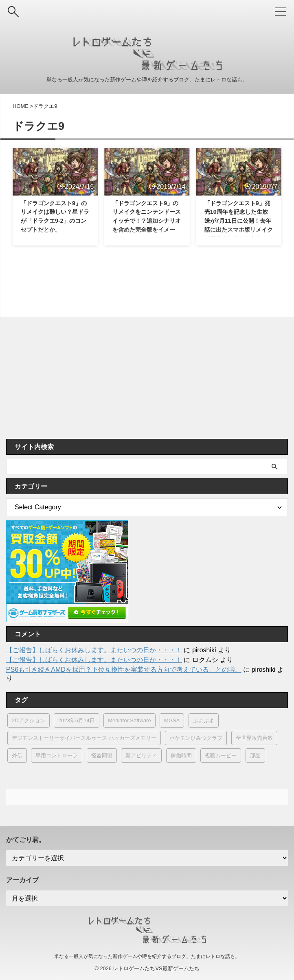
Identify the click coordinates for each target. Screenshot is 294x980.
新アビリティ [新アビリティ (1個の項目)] (141, 755)
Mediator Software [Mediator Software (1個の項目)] (129, 720)
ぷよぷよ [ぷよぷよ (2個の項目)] (204, 720)
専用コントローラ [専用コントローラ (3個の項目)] (57, 755)
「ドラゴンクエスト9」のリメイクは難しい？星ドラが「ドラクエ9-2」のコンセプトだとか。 (55, 223)
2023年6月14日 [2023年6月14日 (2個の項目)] (77, 720)
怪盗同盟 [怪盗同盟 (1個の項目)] (102, 755)
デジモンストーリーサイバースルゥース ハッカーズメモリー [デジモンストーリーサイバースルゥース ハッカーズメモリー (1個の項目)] (84, 738)
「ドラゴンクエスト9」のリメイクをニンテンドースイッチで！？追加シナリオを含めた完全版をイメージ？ (147, 223)
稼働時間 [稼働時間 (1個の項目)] (181, 755)
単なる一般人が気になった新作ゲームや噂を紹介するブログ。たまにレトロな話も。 (147, 956)
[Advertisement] (143, 378)
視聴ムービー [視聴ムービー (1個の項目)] (221, 755)
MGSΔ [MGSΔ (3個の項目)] (172, 720)
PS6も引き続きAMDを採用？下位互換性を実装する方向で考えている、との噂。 (124, 670)
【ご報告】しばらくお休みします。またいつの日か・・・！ (94, 650)
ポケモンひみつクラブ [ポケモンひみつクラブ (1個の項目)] (196, 738)
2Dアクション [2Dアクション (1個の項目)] (29, 720)
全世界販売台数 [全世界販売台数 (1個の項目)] (254, 738)
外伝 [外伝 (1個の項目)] (17, 755)
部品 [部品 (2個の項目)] (255, 755)
